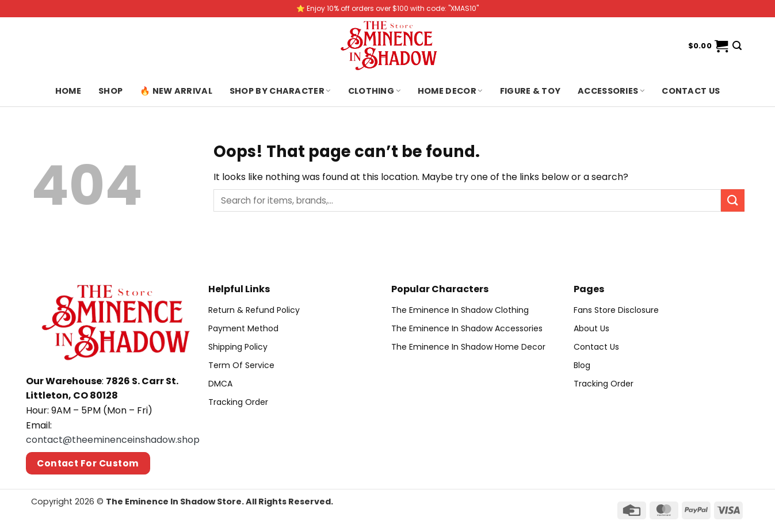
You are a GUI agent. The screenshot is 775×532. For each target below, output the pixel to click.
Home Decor (450, 91)
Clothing (374, 91)
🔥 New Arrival (176, 91)
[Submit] (732, 200)
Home (68, 91)
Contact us (691, 91)
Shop (110, 91)
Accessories (611, 91)
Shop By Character (280, 91)
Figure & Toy (530, 91)
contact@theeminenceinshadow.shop (113, 440)
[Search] (737, 46)
